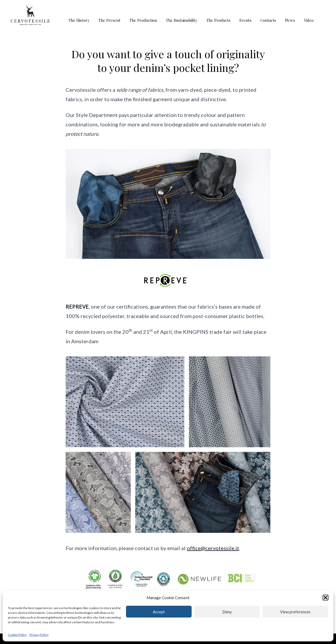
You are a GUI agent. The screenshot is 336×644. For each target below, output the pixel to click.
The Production (143, 20)
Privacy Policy (39, 635)
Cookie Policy (17, 635)
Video (309, 20)
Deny (227, 612)
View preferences (295, 612)
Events (245, 20)
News (290, 20)
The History (79, 20)
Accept (159, 612)
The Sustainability (182, 20)
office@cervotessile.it (213, 548)
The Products (218, 20)
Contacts (268, 20)
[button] (325, 598)
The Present (109, 20)
